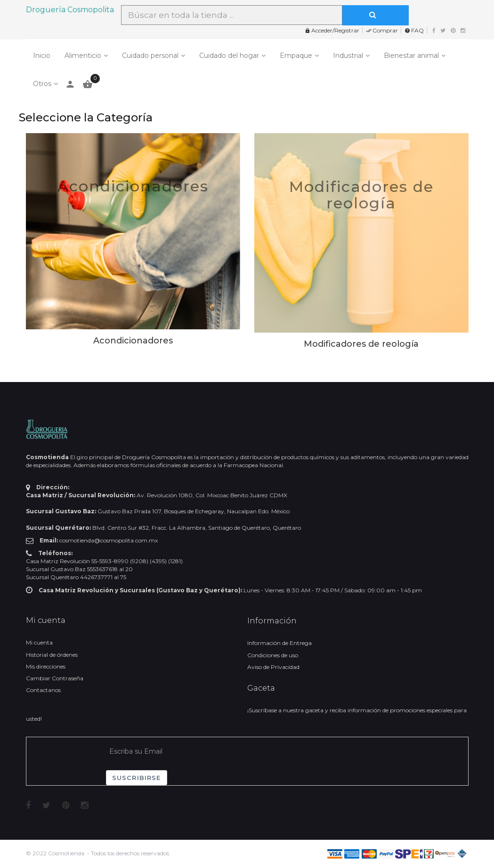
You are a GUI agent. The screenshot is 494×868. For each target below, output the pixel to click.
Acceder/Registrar (332, 30)
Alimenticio (83, 56)
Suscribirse (137, 778)
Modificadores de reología (361, 195)
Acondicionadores (133, 186)
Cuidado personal (150, 56)
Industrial (348, 56)
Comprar (382, 30)
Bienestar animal (411, 56)
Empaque (296, 56)
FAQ (414, 30)
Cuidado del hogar (229, 56)
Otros (42, 84)
